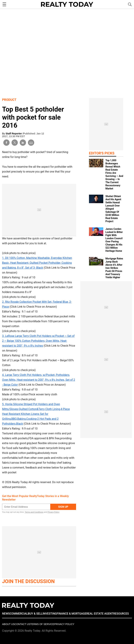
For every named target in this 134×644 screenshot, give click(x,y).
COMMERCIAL (19, 614)
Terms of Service (42, 624)
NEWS (6, 614)
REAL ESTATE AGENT (100, 614)
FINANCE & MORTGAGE (72, 614)
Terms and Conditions (34, 512)
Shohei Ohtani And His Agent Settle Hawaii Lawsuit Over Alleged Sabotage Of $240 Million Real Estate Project (113, 209)
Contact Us (22, 624)
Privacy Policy (53, 512)
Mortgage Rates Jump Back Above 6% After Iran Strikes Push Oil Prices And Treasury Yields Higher (114, 268)
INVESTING (50, 614)
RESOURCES (121, 614)
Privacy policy (64, 624)
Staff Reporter (14, 134)
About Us (8, 624)
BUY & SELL (35, 614)
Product (9, 100)
